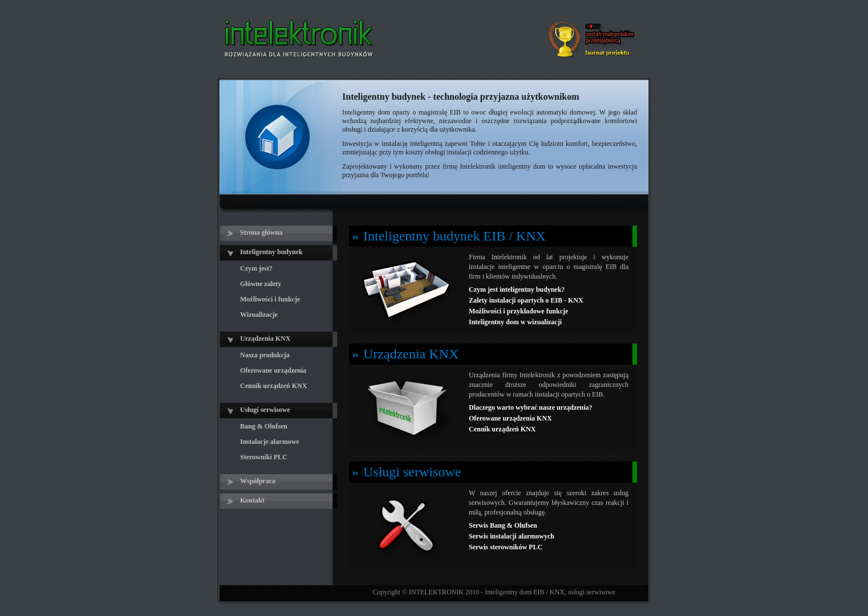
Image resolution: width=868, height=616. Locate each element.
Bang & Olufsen (264, 426)
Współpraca (258, 481)
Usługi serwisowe (265, 410)
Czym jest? (256, 268)
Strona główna (261, 232)
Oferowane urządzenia (273, 370)
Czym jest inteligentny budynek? (517, 289)
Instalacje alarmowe (270, 442)
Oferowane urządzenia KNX (510, 418)
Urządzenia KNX (265, 338)
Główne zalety (261, 284)
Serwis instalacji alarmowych (512, 536)
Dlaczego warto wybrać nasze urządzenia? (531, 407)
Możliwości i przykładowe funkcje (518, 311)
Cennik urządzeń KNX (502, 429)
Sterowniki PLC (264, 457)
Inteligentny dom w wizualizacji (515, 322)
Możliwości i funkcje (270, 299)
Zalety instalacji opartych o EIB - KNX (526, 300)
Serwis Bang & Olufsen (503, 525)
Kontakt (252, 500)
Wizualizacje (259, 315)
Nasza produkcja (265, 355)
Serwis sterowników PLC (506, 547)
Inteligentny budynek (271, 252)
